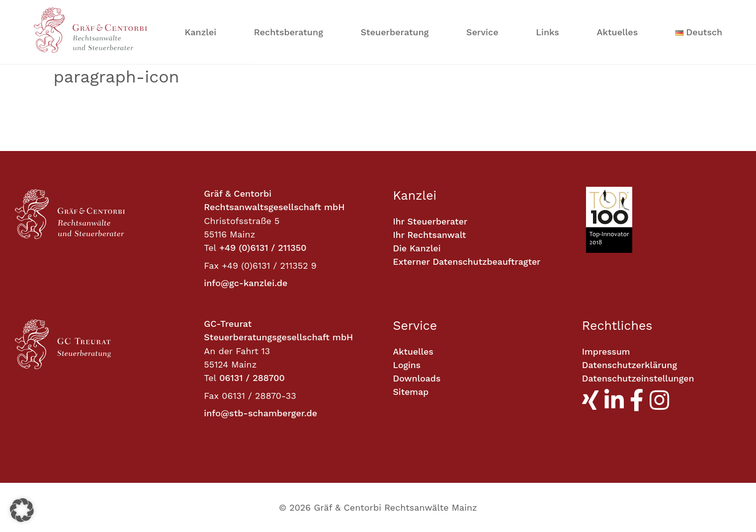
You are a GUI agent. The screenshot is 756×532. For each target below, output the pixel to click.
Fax (211, 266)
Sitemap (411, 393)
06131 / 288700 (252, 378)
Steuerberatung (394, 32)
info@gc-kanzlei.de (246, 283)
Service (482, 32)
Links (547, 32)
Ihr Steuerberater (431, 222)
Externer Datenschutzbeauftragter (468, 263)
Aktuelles (618, 32)
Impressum (607, 352)
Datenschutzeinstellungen (639, 379)
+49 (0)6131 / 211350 (263, 248)
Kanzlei (201, 32)
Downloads (417, 379)
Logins (407, 365)
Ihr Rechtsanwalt (430, 235)
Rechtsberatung (289, 32)
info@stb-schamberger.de (260, 413)
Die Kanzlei (418, 249)
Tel (210, 248)
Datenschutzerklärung (630, 365)
